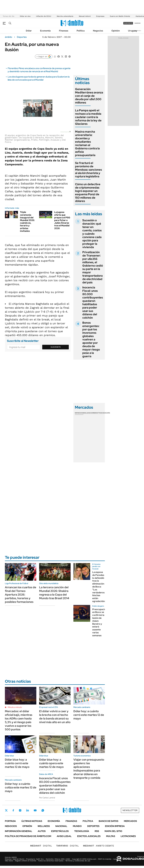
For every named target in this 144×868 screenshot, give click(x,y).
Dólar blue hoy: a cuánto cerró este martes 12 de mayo (17, 763)
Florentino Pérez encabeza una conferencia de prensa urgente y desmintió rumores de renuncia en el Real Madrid (39, 70)
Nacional (61, 826)
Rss (97, 831)
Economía (45, 31)
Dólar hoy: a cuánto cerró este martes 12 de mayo (89, 715)
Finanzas (64, 31)
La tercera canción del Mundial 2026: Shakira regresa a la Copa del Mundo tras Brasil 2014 (54, 593)
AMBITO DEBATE (98, 846)
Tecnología (82, 831)
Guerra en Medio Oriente (120, 16)
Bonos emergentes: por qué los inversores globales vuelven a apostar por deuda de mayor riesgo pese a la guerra (91, 339)
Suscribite (56, 347)
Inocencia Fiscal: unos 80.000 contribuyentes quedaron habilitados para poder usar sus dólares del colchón (93, 303)
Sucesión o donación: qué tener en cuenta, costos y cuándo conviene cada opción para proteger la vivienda (92, 234)
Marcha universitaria (65, 16)
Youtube (35, 810)
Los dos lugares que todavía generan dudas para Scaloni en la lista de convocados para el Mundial (39, 78)
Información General (19, 831)
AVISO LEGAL (64, 836)
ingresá (137, 23)
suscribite (128, 23)
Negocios (98, 31)
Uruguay (133, 31)
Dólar (29, 31)
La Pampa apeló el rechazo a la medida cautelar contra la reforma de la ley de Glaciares (88, 117)
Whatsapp (43, 810)
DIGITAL (41, 846)
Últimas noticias (32, 821)
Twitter (6, 810)
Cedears (106, 413)
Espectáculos (60, 831)
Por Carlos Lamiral (47, 798)
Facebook (13, 810)
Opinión (116, 31)
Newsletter (138, 31)
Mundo (77, 826)
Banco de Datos (108, 821)
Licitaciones (128, 836)
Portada (10, 821)
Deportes (22, 37)
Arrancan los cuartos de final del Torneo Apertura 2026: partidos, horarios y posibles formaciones (21, 595)
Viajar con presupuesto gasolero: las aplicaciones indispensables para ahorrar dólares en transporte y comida (89, 769)
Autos (42, 831)
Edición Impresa (115, 826)
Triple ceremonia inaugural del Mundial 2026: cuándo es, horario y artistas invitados (27, 221)
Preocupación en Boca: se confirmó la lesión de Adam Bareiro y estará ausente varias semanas (100, 622)
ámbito (9, 37)
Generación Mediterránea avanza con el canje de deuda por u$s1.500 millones (89, 96)
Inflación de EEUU (44, 16)
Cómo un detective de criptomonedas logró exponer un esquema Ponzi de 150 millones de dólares (88, 193)
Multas (111, 836)
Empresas (100, 16)
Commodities (96, 413)
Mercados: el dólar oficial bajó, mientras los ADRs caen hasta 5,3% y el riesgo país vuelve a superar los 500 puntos (19, 720)
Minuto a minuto (15, 707)
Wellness (44, 826)
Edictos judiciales (89, 836)
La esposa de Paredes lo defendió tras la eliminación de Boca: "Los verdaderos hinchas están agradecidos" (99, 587)
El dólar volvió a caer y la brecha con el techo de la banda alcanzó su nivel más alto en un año (55, 717)
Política (81, 31)
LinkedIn (28, 810)
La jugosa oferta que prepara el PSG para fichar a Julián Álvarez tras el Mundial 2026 (62, 220)
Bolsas (87, 413)
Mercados (130, 821)
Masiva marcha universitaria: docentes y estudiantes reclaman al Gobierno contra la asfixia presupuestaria (87, 143)
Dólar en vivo (25, 16)
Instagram (20, 810)
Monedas (79, 413)
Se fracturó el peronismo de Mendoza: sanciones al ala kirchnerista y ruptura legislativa (88, 170)
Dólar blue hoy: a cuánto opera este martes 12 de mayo (51, 763)
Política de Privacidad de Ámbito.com (28, 836)
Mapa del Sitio (113, 831)
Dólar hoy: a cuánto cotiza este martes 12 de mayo (21, 787)
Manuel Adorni (85, 16)
